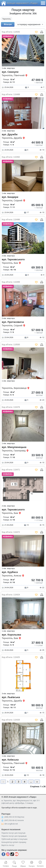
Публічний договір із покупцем (14, 839)
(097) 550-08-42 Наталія (14, 820)
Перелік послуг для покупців (13, 833)
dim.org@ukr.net (11, 824)
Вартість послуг (8, 845)
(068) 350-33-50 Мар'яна (14, 817)
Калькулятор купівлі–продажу (14, 842)
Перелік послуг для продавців (14, 836)
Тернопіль (7, 19)
